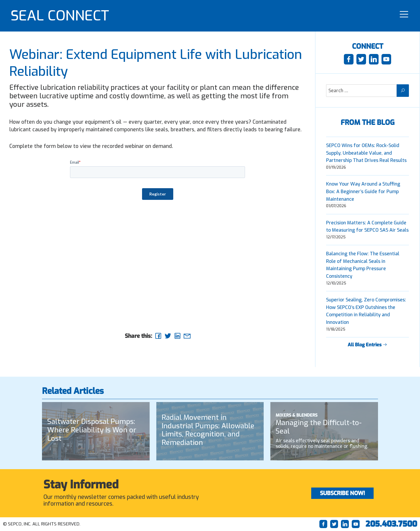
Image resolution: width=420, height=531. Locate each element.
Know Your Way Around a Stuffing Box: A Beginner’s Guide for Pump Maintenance (363, 191)
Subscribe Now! (342, 493)
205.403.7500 (391, 524)
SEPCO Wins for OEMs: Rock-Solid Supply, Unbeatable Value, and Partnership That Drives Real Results (366, 153)
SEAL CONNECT (60, 16)
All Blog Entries (367, 345)
